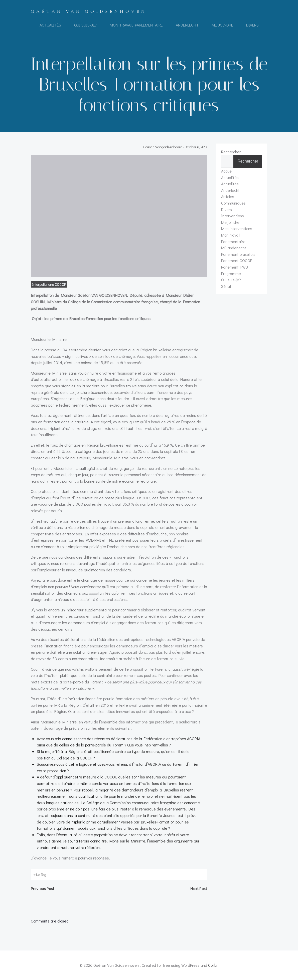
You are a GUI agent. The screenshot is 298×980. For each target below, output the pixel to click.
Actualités (50, 25)
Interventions (233, 216)
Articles (228, 196)
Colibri (213, 965)
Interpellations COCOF (49, 284)
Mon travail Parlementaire (136, 25)
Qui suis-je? (85, 25)
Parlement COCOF (237, 260)
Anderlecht (187, 25)
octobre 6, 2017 (196, 147)
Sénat (226, 286)
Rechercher (231, 152)
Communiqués (233, 203)
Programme (231, 273)
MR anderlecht (234, 248)
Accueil (227, 171)
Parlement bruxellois (238, 254)
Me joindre (222, 25)
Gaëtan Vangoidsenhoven (163, 147)
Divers (252, 25)
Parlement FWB (235, 267)
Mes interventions (237, 228)
